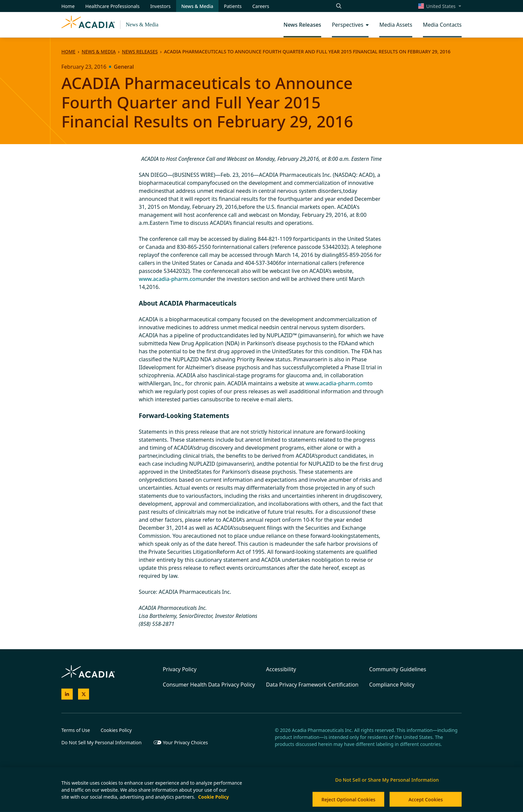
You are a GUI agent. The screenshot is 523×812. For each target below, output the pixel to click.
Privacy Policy (180, 669)
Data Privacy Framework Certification (312, 685)
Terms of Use (76, 730)
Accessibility (281, 669)
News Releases (140, 52)
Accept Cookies (426, 799)
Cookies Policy (116, 730)
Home (68, 52)
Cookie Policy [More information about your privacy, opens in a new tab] (213, 797)
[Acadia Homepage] (88, 25)
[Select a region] (440, 6)
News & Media (142, 25)
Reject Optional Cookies (349, 799)
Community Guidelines (398, 669)
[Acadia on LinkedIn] (67, 694)
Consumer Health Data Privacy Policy (209, 685)
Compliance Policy (392, 685)
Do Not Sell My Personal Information (101, 742)
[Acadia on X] (84, 694)
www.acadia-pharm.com (170, 279)
